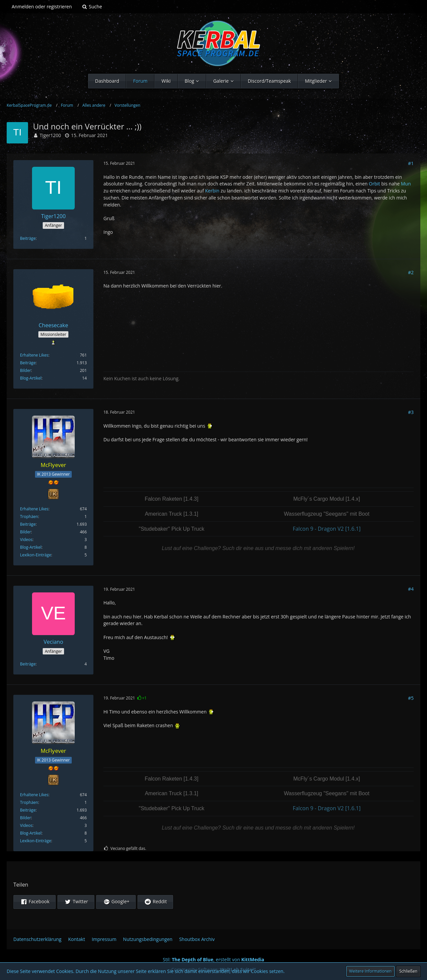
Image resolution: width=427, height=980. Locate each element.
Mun (406, 184)
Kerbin (212, 191)
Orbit (375, 184)
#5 (411, 698)
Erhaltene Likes (34, 355)
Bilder (26, 370)
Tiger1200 (50, 135)
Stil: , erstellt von (213, 959)
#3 (411, 412)
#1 (411, 163)
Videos (26, 540)
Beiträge (28, 238)
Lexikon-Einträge (36, 555)
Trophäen (29, 517)
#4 (411, 589)
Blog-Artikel (31, 378)
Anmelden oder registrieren (42, 7)
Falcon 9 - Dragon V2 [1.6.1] (327, 529)
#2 (411, 272)
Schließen (408, 971)
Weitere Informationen (370, 971)
